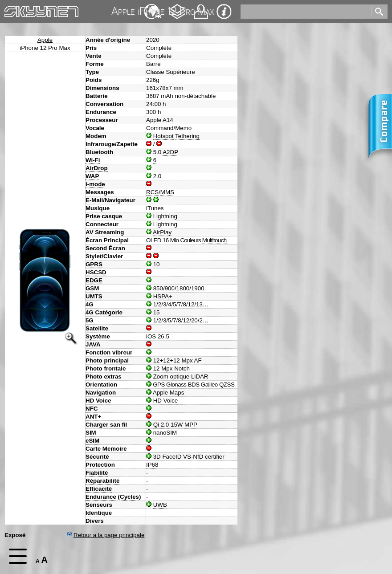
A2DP (170, 152)
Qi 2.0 (161, 425)
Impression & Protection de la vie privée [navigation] (224, 12)
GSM (92, 288)
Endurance (101, 497)
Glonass (176, 385)
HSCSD (96, 272)
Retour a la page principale (106, 535)
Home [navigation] (12, 10)
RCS (152, 192)
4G (90, 304)
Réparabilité (102, 481)
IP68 (152, 465)
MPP (191, 425)
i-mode (95, 184)
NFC (92, 409)
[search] (305, 12)
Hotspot (163, 136)
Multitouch (214, 240)
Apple (45, 40)
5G (90, 320)
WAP (92, 176)
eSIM (92, 441)
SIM (91, 433)
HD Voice (98, 401)
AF (198, 360)
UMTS (94, 296)
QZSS (227, 385)
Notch (182, 368)
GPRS (94, 264)
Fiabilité (97, 473)
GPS (159, 385)
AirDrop (97, 168)
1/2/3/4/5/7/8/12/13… (181, 304)
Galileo (209, 385)
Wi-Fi (93, 160)
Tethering (187, 136)
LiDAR (200, 377)
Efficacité (99, 489)
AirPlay (162, 232)
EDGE (94, 280)
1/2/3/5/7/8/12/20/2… (181, 320)
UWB (160, 505)
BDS (194, 385)
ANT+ (93, 417)
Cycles (129, 497)
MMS (167, 192)
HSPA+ (163, 296)
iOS (151, 336)
